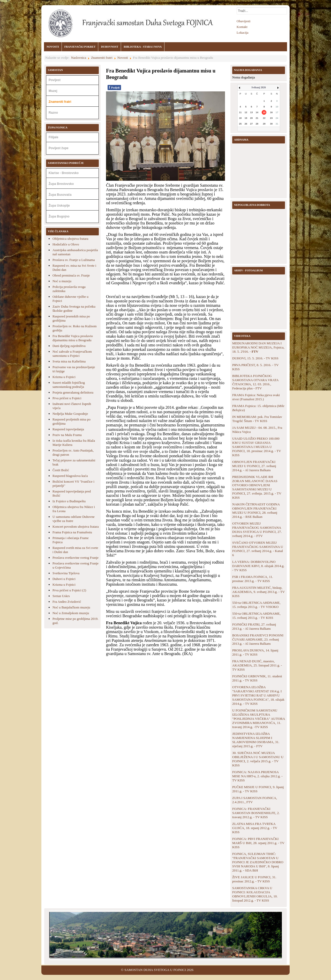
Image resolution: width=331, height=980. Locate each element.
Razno (53, 113)
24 (277, 118)
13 (251, 112)
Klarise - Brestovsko (64, 173)
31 (277, 124)
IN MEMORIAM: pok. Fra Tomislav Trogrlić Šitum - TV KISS (257, 419)
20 (251, 118)
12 (246, 112)
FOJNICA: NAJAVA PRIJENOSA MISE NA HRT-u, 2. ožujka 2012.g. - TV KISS (257, 776)
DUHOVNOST (110, 47)
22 (264, 118)
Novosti (123, 58)
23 (271, 118)
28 (257, 124)
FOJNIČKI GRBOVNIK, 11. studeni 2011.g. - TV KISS (257, 678)
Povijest (55, 80)
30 (271, 124)
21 (257, 118)
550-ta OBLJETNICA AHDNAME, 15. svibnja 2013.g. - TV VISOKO (256, 605)
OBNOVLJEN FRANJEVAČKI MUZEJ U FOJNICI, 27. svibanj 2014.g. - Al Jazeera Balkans (254, 466)
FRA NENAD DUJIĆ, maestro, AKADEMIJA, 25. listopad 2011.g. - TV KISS (257, 665)
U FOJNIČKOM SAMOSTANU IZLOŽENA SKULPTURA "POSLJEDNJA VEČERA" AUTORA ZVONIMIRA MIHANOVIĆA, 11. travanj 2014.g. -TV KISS (259, 719)
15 (264, 112)
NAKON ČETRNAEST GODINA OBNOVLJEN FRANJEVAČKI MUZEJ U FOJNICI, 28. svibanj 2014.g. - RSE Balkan (256, 510)
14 (257, 112)
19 (246, 118)
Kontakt (242, 27)
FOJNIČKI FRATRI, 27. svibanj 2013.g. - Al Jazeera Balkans (254, 626)
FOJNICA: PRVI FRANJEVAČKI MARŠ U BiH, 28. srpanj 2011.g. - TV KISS (258, 843)
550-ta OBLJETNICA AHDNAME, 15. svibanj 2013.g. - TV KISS (256, 616)
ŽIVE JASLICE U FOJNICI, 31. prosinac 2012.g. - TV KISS (254, 879)
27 (251, 124)
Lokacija (242, 32)
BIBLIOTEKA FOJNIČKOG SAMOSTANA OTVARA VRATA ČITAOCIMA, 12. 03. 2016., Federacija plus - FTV (255, 382)
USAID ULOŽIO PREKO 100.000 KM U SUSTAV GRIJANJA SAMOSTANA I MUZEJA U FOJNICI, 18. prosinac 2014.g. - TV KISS (257, 447)
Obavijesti (243, 21)
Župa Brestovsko (61, 184)
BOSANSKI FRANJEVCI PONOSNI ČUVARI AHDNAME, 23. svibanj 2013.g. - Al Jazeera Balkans (258, 639)
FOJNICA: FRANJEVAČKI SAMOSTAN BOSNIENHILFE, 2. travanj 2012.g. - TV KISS (256, 813)
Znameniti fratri (102, 58)
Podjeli (114, 87)
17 (277, 112)
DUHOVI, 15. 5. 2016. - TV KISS (255, 358)
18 (240, 118)
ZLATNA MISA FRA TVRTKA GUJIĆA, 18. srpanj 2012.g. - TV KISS (255, 828)
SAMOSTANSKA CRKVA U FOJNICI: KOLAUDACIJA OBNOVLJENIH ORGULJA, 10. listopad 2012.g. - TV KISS (255, 894)
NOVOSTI (53, 47)
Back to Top (281, 970)
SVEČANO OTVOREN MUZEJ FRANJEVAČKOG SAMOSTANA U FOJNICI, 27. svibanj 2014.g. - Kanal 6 (258, 549)
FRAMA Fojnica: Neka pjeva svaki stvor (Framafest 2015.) (256, 397)
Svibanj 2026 (258, 87)
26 (246, 124)
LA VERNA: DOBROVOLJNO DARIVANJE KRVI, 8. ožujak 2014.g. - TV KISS (258, 566)
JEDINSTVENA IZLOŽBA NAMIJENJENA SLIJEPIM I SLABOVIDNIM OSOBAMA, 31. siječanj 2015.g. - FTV (256, 740)
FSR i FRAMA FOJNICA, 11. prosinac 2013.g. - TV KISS (253, 579)
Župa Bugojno (59, 216)
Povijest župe (59, 148)
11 (240, 112)
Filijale (53, 137)
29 (264, 124)
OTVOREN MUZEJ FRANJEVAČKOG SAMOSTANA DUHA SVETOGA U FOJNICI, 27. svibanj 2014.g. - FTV (257, 530)
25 (240, 124)
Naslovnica (79, 58)
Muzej (53, 91)
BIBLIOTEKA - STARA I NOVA (143, 47)
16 (271, 112)
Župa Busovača (60, 195)
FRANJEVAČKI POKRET (80, 47)
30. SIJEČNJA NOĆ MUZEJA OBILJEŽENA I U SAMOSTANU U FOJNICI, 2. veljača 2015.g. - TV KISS (258, 759)
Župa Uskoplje (59, 206)
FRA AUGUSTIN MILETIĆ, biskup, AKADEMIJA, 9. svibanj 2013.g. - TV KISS (258, 592)
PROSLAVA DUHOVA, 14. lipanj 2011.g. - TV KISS (255, 652)
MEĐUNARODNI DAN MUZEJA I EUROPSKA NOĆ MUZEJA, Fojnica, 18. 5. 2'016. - (258, 347)
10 (277, 107)
